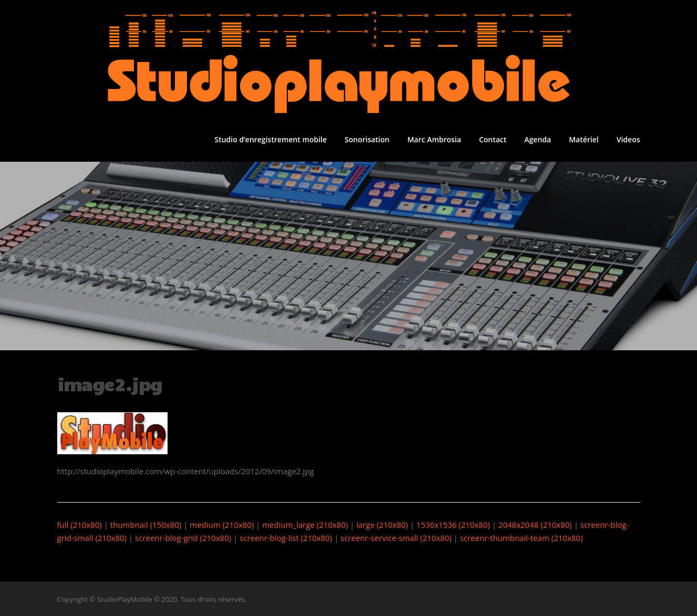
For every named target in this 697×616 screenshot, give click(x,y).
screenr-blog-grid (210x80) (183, 538)
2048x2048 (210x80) (535, 525)
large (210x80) (382, 525)
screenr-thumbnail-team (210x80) (522, 538)
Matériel (584, 139)
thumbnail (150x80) (146, 525)
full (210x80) (80, 525)
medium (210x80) (222, 525)
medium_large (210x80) (305, 525)
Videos (628, 139)
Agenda (538, 139)
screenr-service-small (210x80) (396, 538)
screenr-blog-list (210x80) (286, 538)
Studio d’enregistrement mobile (271, 139)
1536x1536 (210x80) (453, 525)
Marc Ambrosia (434, 139)
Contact (493, 139)
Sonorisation (367, 139)
